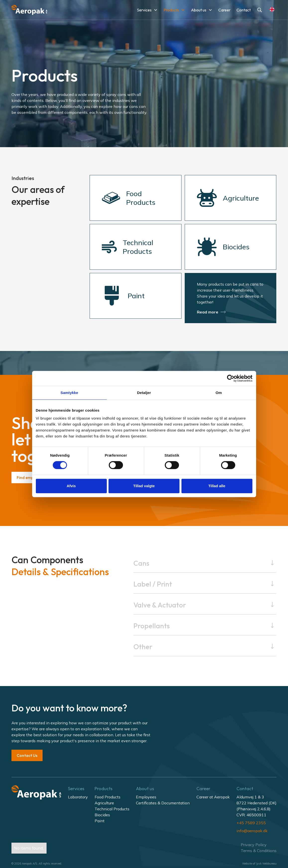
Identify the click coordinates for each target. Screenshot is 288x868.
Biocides (102, 815)
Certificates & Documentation (163, 803)
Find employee (30, 477)
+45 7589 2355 (251, 823)
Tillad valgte (144, 486)
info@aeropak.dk (252, 831)
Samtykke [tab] (69, 393)
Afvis (71, 486)
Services (144, 10)
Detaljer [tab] (144, 393)
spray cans (116, 94)
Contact (245, 789)
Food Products (108, 797)
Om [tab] (219, 393)
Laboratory (78, 797)
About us (199, 10)
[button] (147, 10)
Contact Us (27, 755)
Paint (100, 821)
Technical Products (112, 809)
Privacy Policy (254, 845)
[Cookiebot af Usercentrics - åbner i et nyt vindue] (231, 378)
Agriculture (104, 803)
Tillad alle (217, 486)
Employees (146, 797)
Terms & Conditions (259, 851)
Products (171, 10)
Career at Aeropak (213, 797)
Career (203, 789)
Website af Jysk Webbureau (259, 864)
